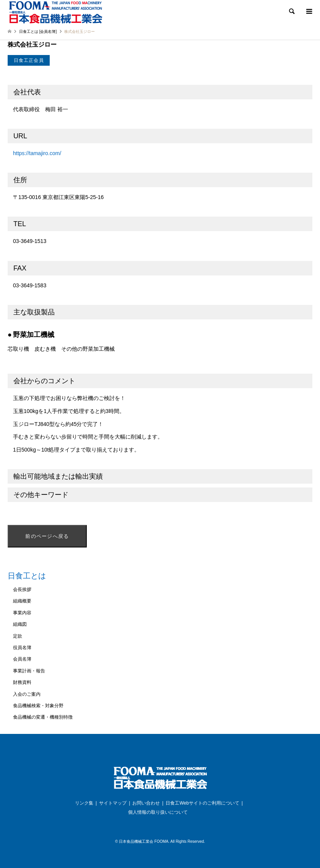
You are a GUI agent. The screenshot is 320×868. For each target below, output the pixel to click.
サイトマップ (113, 803)
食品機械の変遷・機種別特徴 (43, 717)
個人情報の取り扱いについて (158, 812)
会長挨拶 (22, 589)
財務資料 (22, 682)
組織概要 (22, 601)
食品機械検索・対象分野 (38, 706)
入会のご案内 (27, 694)
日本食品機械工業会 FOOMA (144, 841)
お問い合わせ (146, 803)
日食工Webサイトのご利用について (202, 803)
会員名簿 (22, 659)
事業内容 (22, 613)
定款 (18, 636)
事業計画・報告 (29, 671)
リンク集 (84, 803)
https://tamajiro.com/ (37, 153)
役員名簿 (22, 648)
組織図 (20, 624)
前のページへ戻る (47, 536)
